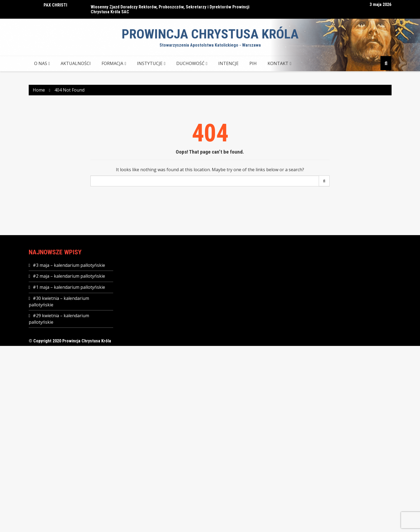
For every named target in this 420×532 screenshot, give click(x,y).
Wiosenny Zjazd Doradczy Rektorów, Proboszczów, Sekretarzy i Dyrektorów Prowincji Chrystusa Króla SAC (170, 9)
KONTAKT (278, 63)
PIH (253, 63)
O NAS (41, 63)
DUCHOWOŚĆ (190, 63)
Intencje (228, 63)
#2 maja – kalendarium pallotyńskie (69, 276)
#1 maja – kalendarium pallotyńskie (69, 287)
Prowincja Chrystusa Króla (210, 34)
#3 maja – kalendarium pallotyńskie (69, 265)
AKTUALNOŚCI (76, 63)
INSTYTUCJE (150, 63)
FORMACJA (112, 63)
